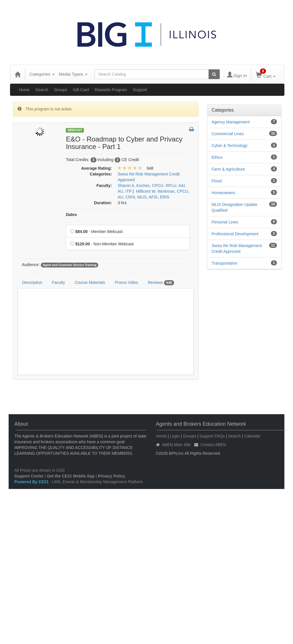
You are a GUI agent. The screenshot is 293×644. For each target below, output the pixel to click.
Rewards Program (111, 90)
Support (140, 90)
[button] (191, 130)
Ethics (217, 157)
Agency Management (231, 122)
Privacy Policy (112, 476)
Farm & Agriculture (228, 169)
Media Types (73, 74)
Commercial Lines (228, 134)
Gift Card (81, 90)
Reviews (161, 283)
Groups (61, 90)
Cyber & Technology (230, 146)
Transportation (225, 263)
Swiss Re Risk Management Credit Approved (237, 249)
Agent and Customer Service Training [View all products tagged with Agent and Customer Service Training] (69, 265)
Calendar (252, 436)
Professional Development (235, 234)
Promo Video (127, 282)
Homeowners (223, 193)
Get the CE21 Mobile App (71, 476)
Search (42, 90)
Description (32, 282)
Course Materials (90, 282)
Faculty (58, 282)
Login (175, 436)
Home (24, 90)
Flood (217, 181)
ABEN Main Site (176, 445)
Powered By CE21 (32, 482)
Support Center (29, 476)
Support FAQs (212, 436)
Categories (42, 74)
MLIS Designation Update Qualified (235, 207)
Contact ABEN (213, 445)
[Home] (18, 74)
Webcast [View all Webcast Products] (75, 130)
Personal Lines (225, 222)
